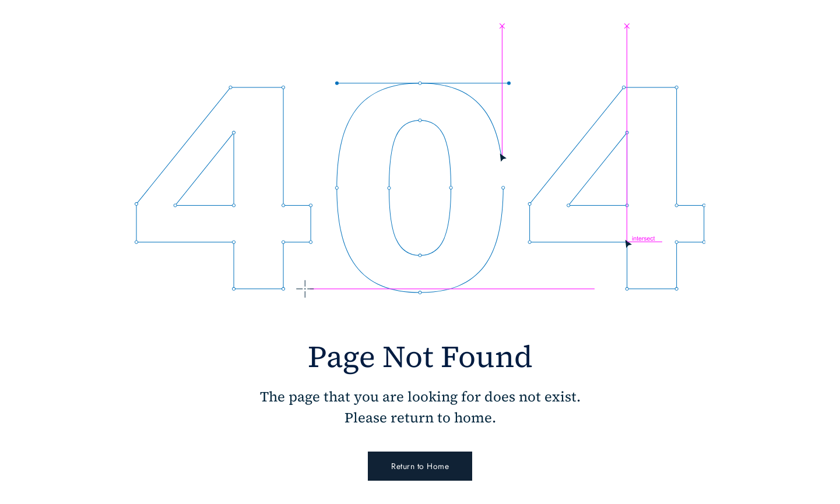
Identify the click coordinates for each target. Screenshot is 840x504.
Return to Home (420, 466)
